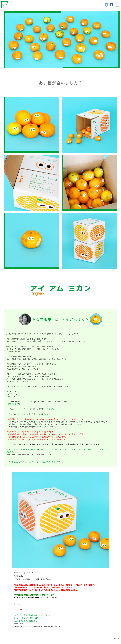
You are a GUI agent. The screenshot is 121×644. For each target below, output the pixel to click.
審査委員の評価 (45, 414)
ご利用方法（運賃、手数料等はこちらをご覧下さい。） (34, 615)
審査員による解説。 (16, 404)
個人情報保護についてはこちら (25, 621)
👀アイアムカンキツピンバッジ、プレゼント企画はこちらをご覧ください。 (35, 462)
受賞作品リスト (53, 409)
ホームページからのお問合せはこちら (28, 618)
